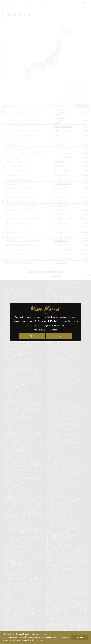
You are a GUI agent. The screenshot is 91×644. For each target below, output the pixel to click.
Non (59, 336)
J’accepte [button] (79, 637)
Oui (32, 336)
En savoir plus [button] (38, 640)
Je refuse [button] (65, 637)
